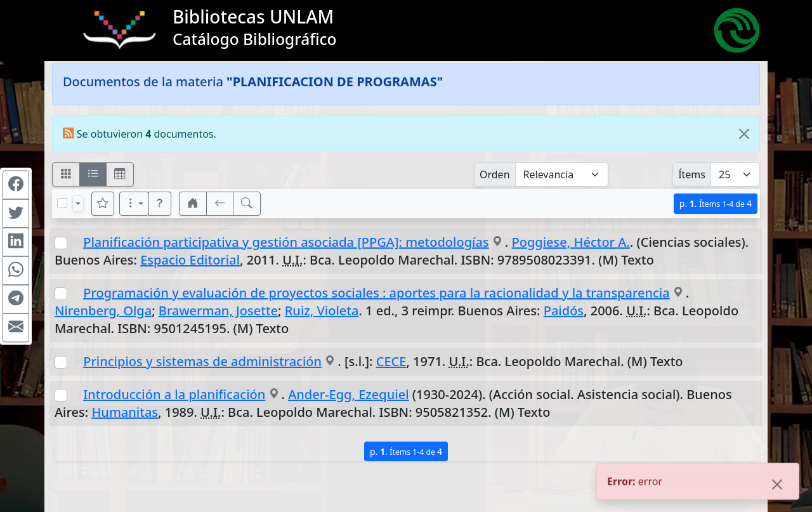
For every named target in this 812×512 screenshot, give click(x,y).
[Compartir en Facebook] (16, 185)
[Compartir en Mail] (16, 327)
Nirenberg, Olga (103, 311)
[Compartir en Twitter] (16, 213)
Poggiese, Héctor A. (571, 242)
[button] (160, 204)
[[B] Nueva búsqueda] (247, 204)
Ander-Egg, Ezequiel (348, 394)
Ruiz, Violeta (322, 311)
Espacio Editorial (190, 260)
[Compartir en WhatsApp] (16, 270)
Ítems (692, 174)
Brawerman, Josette (218, 311)
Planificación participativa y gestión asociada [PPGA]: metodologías (286, 242)
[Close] (744, 134)
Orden (495, 174)
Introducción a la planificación (174, 394)
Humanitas (125, 412)
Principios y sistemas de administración (202, 361)
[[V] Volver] (220, 204)
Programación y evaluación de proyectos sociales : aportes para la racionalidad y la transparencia (377, 293)
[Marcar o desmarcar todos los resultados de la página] (62, 203)
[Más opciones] (134, 204)
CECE (391, 361)
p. (716, 203)
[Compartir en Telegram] (16, 299)
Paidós (564, 311)
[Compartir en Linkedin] (16, 242)
